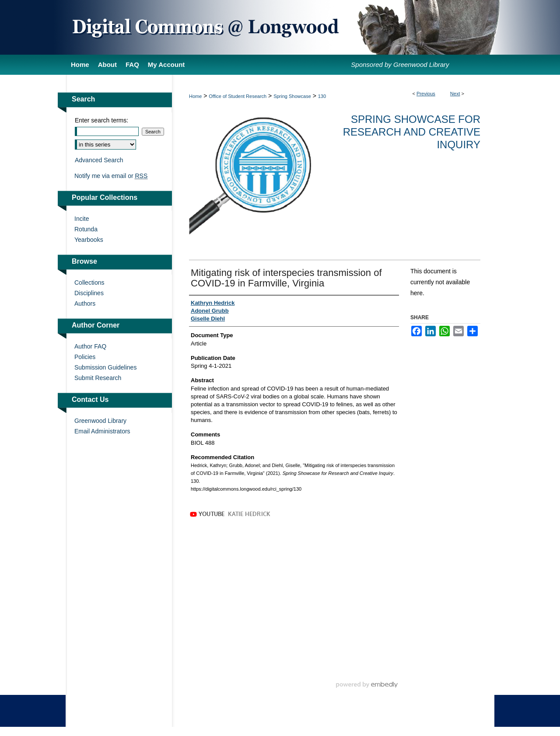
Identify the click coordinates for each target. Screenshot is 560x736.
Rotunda (86, 229)
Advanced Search (99, 160)
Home (195, 96)
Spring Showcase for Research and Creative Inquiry (412, 132)
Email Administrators (102, 431)
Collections (89, 283)
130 (322, 96)
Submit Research (98, 378)
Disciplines (89, 293)
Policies (85, 357)
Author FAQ (90, 346)
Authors (85, 303)
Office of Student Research (238, 96)
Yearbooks (89, 240)
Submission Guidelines (105, 367)
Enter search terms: (101, 120)
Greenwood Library (100, 421)
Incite (82, 219)
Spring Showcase (292, 96)
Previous (426, 94)
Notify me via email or (111, 176)
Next (455, 94)
